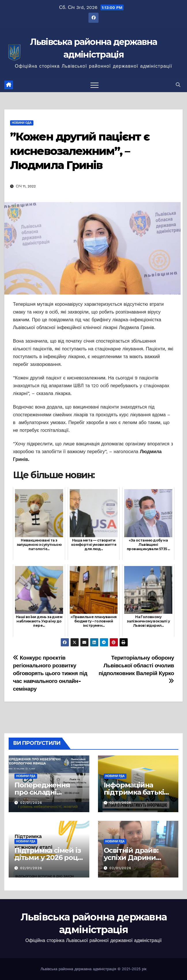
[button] (178, 85)
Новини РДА (26, 776)
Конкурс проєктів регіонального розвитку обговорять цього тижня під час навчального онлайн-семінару (50, 673)
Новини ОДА (22, 123)
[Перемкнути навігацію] (95, 85)
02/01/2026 (31, 803)
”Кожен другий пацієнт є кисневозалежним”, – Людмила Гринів (80, 151)
